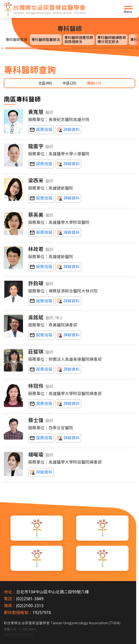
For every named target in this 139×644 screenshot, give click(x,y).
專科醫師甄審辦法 (46, 40)
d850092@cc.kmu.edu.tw (41, 301)
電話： (10, 599)
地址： (10, 592)
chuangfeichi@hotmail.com (41, 369)
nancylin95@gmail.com (41, 404)
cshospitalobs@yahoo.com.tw (41, 198)
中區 (69, 83)
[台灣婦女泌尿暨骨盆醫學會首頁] (45, 9)
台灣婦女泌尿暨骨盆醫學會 (64, 623)
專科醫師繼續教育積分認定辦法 (112, 40)
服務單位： (38, 119)
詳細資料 (68, 130)
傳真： (10, 606)
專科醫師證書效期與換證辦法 (79, 40)
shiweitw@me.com (41, 438)
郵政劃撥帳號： (18, 613)
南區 (94, 83)
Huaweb (28, 634)
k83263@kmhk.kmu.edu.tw (41, 164)
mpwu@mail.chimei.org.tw (41, 335)
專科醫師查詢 (16, 40)
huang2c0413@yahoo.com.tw (41, 130)
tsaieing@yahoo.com (41, 233)
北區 (45, 83)
